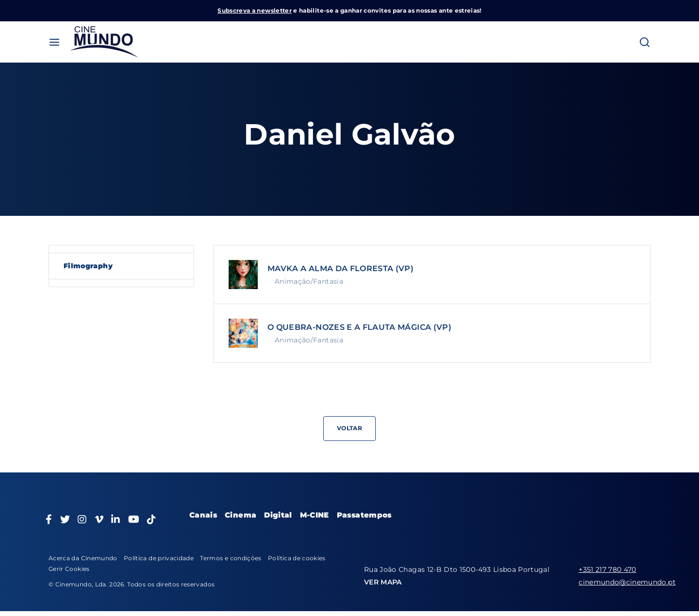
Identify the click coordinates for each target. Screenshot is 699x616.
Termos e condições (231, 558)
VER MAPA (383, 582)
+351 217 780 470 (607, 569)
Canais (203, 515)
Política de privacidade (159, 558)
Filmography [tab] (88, 266)
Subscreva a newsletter (255, 10)
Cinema (241, 515)
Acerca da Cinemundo (83, 558)
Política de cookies (297, 558)
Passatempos (364, 515)
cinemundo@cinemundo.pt (627, 582)
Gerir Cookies (69, 569)
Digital (278, 515)
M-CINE (315, 515)
